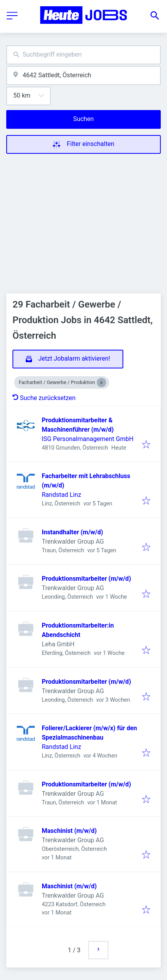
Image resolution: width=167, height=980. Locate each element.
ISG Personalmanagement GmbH (88, 439)
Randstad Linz (61, 495)
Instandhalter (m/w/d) (72, 532)
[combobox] (83, 55)
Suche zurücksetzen (44, 398)
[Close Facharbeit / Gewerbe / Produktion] (101, 382)
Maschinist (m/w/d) (69, 831)
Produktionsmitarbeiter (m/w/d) (86, 579)
